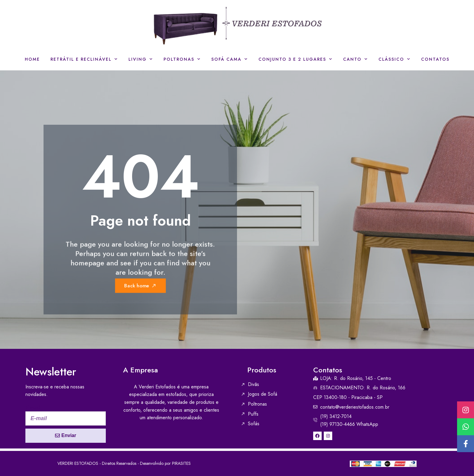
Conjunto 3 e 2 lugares (295, 59)
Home (32, 59)
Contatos (435, 59)
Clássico (394, 59)
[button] (466, 444)
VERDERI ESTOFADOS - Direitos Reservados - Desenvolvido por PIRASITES (124, 463)
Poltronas (182, 59)
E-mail (33, 407)
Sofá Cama (230, 59)
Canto (355, 59)
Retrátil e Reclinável (84, 59)
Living (141, 59)
